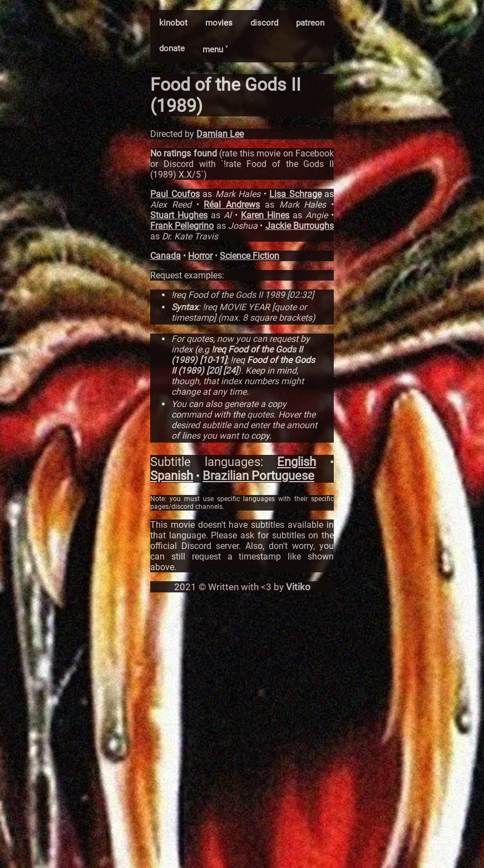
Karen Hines (265, 215)
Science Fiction (250, 256)
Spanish (172, 476)
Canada (166, 256)
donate (172, 48)
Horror (200, 256)
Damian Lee (220, 134)
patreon (310, 23)
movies (219, 23)
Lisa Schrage (295, 194)
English (297, 462)
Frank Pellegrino (182, 226)
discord (264, 23)
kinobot (173, 23)
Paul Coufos (175, 194)
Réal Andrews (232, 205)
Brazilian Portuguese (258, 476)
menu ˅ (215, 50)
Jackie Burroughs (300, 226)
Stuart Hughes (179, 215)
